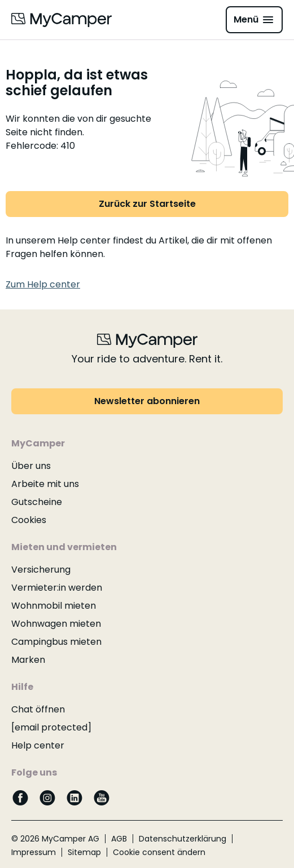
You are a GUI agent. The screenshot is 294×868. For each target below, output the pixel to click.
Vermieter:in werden (57, 588)
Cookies (29, 520)
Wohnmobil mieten (54, 606)
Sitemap (84, 852)
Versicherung (41, 570)
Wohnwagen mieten (56, 624)
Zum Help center (43, 284)
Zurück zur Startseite (147, 204)
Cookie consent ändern (159, 852)
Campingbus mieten (56, 642)
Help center (38, 745)
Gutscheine (37, 502)
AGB (119, 839)
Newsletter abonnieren (147, 401)
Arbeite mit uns (45, 484)
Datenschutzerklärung (183, 839)
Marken (28, 660)
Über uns (31, 466)
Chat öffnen (38, 709)
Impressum (34, 852)
